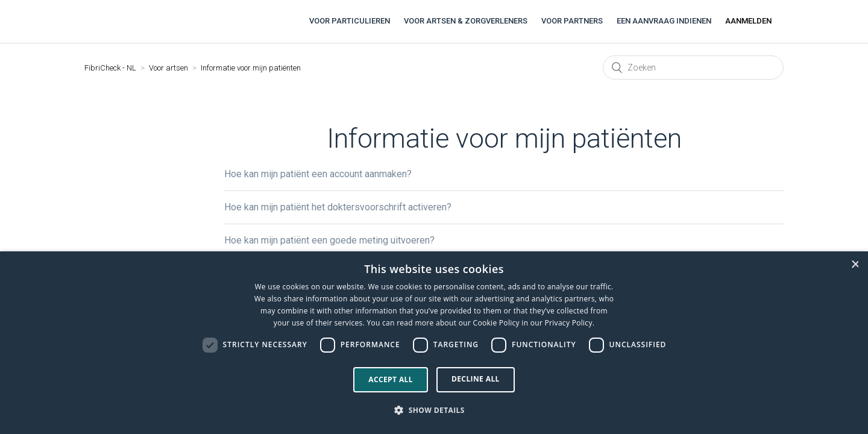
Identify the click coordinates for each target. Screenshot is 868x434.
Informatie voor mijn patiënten (251, 68)
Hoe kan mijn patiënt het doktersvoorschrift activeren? (338, 207)
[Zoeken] (693, 68)
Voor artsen (168, 68)
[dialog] (434, 343)
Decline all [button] (476, 379)
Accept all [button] (391, 379)
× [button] (855, 264)
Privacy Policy (569, 323)
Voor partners (572, 21)
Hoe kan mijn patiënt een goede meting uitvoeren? (329, 240)
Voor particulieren (350, 21)
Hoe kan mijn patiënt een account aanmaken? (318, 174)
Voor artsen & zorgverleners (466, 21)
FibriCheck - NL (110, 68)
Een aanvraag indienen (664, 21)
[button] (434, 410)
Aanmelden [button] (748, 21)
